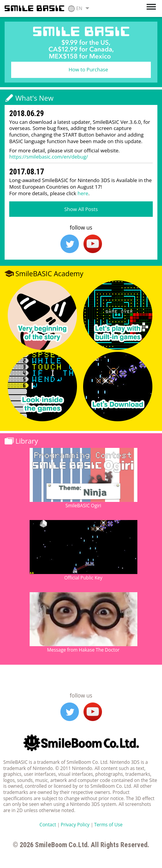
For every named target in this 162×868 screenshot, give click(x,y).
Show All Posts (81, 209)
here (83, 193)
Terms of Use (109, 825)
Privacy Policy (75, 825)
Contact (48, 825)
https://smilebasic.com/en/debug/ (49, 157)
